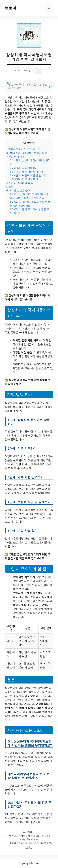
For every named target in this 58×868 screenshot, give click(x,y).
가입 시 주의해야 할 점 (20, 183)
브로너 (10, 8)
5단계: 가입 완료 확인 (24, 179)
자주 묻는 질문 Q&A (18, 190)
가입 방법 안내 (15, 156)
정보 (30, 832)
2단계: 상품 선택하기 (24, 168)
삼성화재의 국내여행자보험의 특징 (27, 153)
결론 (10, 187)
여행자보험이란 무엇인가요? (23, 149)
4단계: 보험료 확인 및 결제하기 (29, 175)
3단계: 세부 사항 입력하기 (27, 172)
